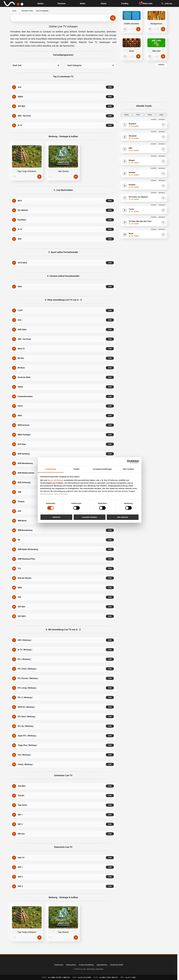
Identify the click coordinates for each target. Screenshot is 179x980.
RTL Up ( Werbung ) (26, 726)
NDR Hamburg (24, 454)
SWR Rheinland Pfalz (26, 559)
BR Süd (21, 358)
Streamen (61, 4)
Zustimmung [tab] (51, 469)
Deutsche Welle (24, 377)
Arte (20, 87)
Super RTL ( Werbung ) (27, 736)
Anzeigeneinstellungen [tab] (102, 469)
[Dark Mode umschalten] (167, 3)
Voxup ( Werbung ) (25, 764)
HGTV (20, 406)
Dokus (161, 115)
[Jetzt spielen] (39, 177)
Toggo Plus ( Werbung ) (27, 745)
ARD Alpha (22, 330)
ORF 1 (20, 867)
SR (19, 540)
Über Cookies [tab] (128, 469)
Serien (150, 115)
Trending (125, 4)
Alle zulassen (123, 517)
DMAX (20, 97)
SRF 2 (20, 824)
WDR (20, 588)
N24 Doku (22, 444)
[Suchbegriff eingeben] (63, 18)
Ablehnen (56, 517)
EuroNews (22, 220)
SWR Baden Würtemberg (28, 549)
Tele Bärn (22, 786)
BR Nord (21, 368)
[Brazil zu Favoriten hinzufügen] (163, 235)
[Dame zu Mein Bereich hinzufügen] (125, 56)
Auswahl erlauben (89, 517)
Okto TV (21, 858)
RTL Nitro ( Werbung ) (27, 717)
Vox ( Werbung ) (24, 755)
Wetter (83, 4)
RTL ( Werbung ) (24, 659)
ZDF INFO (22, 616)
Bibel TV (21, 349)
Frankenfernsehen (25, 396)
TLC (19, 568)
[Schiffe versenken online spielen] (138, 29)
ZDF (19, 597)
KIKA (20, 287)
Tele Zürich (22, 805)
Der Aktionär (23, 210)
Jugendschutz (102, 965)
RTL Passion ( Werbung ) (28, 678)
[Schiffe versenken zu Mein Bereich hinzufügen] (125, 29)
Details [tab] (77, 469)
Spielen (41, 4)
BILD (20, 201)
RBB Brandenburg (25, 530)
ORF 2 (20, 877)
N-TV (20, 125)
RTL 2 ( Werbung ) (25, 697)
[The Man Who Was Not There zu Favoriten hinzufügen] (163, 222)
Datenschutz (71, 965)
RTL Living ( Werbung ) (27, 688)
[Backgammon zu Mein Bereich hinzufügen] (150, 29)
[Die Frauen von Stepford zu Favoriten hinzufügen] (163, 198)
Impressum (59, 965)
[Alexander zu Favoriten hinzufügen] (163, 137)
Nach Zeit (17, 65)
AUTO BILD (22, 263)
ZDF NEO (21, 106)
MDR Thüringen (24, 435)
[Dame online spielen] (138, 56)
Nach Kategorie (74, 65)
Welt (20, 239)
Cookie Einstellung (86, 965)
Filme (138, 115)
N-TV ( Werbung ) (25, 650)
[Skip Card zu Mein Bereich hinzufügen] (150, 56)
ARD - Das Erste (24, 116)
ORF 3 (20, 886)
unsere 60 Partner (55, 480)
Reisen (104, 4)
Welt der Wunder (25, 578)
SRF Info (21, 834)
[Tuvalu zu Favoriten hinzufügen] (163, 210)
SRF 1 (20, 815)
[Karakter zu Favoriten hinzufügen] (163, 186)
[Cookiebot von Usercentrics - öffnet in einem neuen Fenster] (129, 462)
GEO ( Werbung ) (25, 640)
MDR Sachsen (24, 425)
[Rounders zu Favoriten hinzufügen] (163, 125)
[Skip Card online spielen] (163, 56)
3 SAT (20, 310)
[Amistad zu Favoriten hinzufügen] (163, 174)
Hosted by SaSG (117, 965)
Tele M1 (21, 796)
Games (126, 115)
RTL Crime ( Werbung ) (27, 669)
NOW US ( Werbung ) (26, 707)
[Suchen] (113, 18)
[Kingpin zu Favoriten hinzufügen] (163, 161)
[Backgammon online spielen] (163, 29)
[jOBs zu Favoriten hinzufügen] (163, 149)
